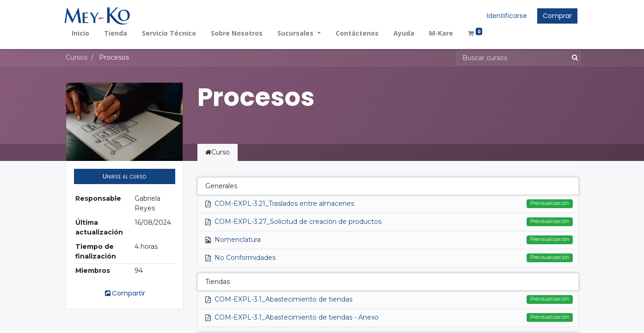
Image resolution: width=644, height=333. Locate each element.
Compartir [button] (124, 293)
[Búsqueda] (573, 58)
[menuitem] (82, 33)
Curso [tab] (218, 152)
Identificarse (506, 16)
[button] (125, 176)
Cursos (77, 57)
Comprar (556, 16)
